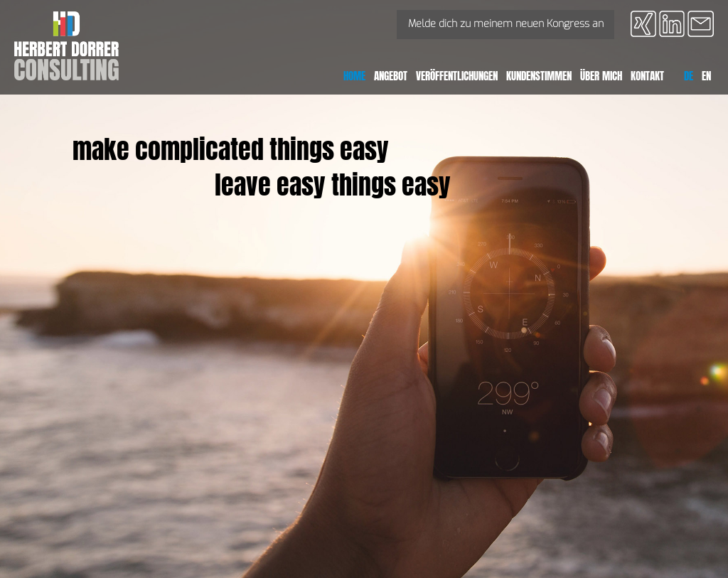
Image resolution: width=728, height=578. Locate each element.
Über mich (601, 76)
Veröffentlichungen (457, 76)
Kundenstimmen (539, 76)
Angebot (391, 76)
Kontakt (647, 76)
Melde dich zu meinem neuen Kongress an (506, 24)
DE (689, 76)
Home (354, 76)
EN (706, 76)
